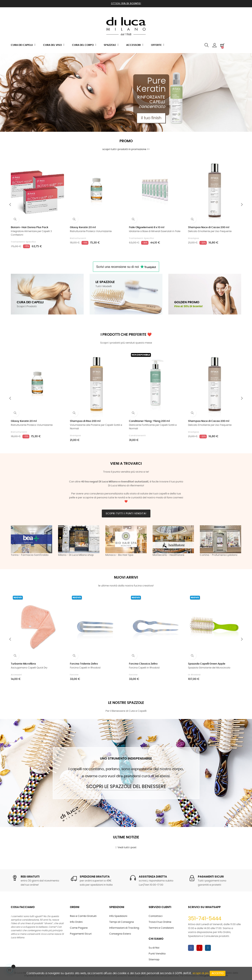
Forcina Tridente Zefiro (84, 664)
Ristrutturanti (78, 238)
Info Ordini (76, 922)
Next (237, 543)
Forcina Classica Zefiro (143, 664)
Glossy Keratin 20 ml (83, 227)
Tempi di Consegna (122, 922)
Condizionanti (137, 436)
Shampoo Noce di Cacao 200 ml (209, 227)
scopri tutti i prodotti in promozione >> (126, 149)
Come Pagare (79, 928)
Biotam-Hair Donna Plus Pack (30, 227)
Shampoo (194, 238)
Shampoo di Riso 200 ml (85, 421)
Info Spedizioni (118, 916)
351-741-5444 (205, 919)
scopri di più (201, 973)
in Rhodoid (194, 675)
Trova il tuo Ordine (160, 922)
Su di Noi (154, 948)
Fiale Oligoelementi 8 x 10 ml (147, 227)
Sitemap (154, 960)
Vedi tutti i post (126, 847)
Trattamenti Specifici (23, 242)
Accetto (218, 973)
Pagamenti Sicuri (81, 934)
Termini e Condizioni (161, 928)
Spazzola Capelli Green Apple (207, 664)
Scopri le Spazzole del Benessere (126, 787)
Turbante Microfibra (23, 664)
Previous (15, 543)
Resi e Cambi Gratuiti (83, 916)
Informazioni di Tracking (124, 928)
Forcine (74, 675)
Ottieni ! (126, 3)
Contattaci (156, 916)
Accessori (16, 675)
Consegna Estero (120, 934)
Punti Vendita (157, 954)
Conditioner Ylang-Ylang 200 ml (149, 421)
